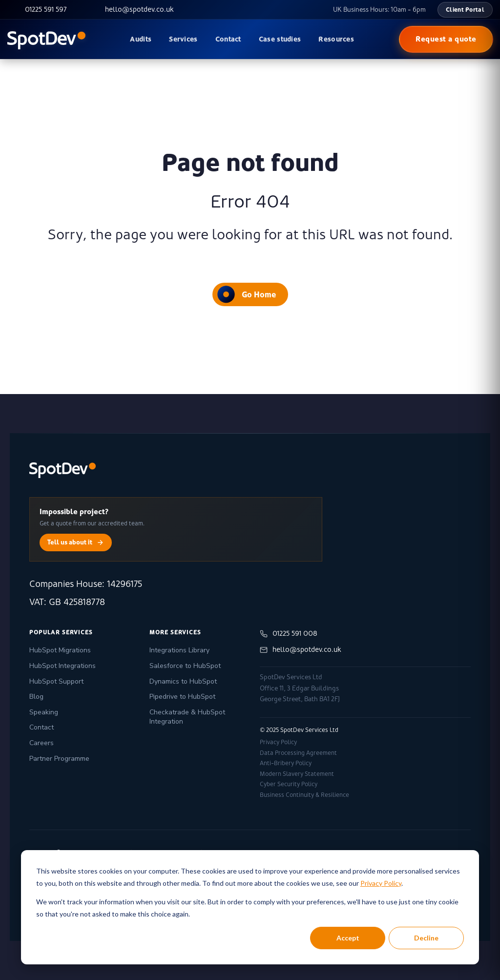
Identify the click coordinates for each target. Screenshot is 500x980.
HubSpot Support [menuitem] (56, 681)
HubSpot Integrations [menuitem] (62, 666)
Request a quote (446, 39)
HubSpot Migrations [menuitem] (60, 650)
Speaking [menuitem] (44, 712)
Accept (348, 938)
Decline (426, 938)
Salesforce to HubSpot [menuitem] (185, 666)
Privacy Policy (381, 883)
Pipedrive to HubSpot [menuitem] (182, 697)
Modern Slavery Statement (297, 774)
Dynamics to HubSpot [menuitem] (183, 681)
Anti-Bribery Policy (286, 763)
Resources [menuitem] (336, 39)
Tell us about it (76, 542)
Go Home (247, 294)
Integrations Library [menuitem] (179, 650)
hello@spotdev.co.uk (301, 650)
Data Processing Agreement (298, 753)
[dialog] (250, 907)
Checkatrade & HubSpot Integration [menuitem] (187, 717)
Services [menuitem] (183, 39)
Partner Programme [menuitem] (59, 759)
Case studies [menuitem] (280, 39)
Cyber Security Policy (289, 784)
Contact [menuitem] (228, 39)
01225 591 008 (289, 634)
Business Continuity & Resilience (304, 795)
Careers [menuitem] (42, 743)
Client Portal (465, 10)
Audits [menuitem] (141, 39)
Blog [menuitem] (36, 697)
